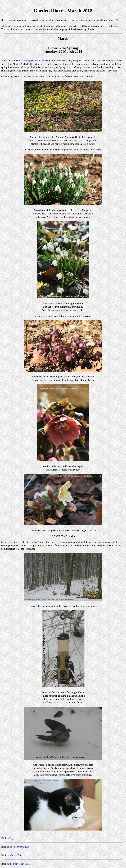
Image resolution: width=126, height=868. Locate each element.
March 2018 (15, 855)
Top (11, 838)
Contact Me (113, 20)
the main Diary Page (20, 864)
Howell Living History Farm (30, 61)
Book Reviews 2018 (20, 847)
